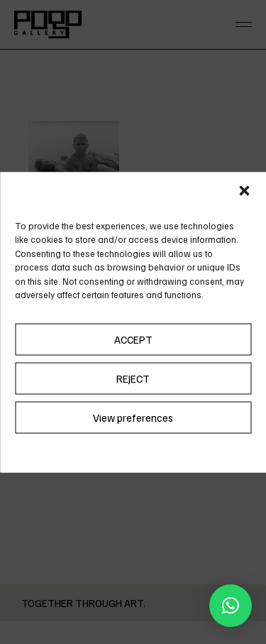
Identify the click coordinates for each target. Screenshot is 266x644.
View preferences (133, 417)
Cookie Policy (101, 450)
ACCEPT (133, 339)
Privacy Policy (165, 450)
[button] (244, 190)
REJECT (133, 378)
